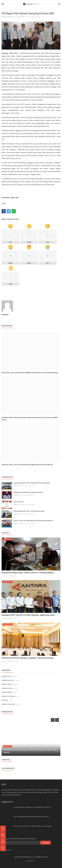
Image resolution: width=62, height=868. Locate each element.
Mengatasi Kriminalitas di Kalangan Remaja (28, 492)
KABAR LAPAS (7, 684)
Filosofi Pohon (19, 502)
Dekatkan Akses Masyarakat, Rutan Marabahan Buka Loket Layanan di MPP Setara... (30, 419)
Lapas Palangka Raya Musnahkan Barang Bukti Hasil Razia (31, 817)
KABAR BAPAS (20, 17)
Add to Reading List (8, 17)
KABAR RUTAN (7, 688)
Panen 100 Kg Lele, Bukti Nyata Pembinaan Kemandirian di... (34, 521)
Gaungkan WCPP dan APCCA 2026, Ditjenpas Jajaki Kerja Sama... (29, 615)
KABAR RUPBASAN (8, 696)
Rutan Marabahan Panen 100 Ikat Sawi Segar (29, 511)
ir (2, 576)
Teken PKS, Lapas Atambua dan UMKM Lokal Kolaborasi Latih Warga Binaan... (30, 373)
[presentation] (53, 720)
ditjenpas (5, 314)
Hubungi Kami (31, 861)
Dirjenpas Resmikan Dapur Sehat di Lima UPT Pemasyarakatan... (28, 573)
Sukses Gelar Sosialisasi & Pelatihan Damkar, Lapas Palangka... (33, 826)
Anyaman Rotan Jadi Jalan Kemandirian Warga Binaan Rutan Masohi (27, 465)
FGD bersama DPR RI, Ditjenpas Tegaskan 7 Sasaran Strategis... (28, 658)
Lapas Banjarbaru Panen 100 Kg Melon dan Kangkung (32, 483)
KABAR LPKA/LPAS (8, 704)
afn (3, 661)
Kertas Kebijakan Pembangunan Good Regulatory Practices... (33, 807)
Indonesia (7, 850)
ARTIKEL (5, 700)
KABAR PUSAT (7, 676)
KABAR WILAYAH (8, 680)
